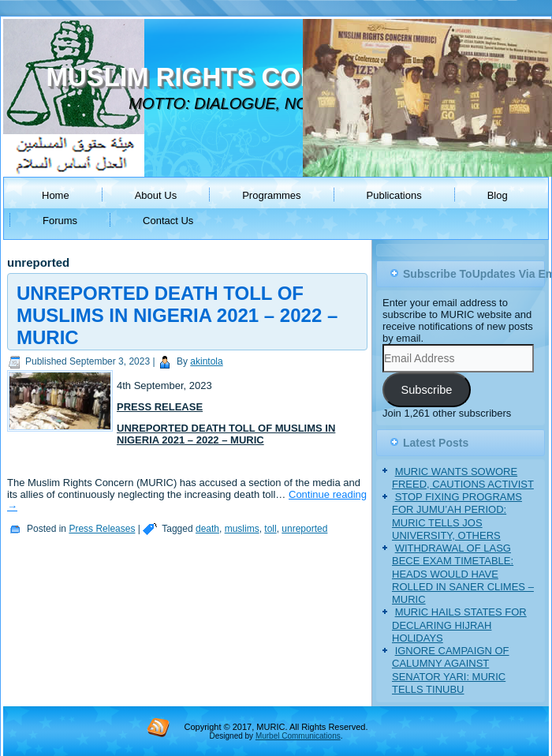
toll (270, 529)
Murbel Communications (298, 736)
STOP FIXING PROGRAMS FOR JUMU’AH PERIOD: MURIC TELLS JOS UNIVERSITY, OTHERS (457, 516)
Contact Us (168, 221)
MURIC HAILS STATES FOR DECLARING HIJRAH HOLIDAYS (459, 625)
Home (56, 195)
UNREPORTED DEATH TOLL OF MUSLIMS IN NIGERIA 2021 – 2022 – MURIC (177, 315)
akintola (206, 361)
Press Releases (102, 529)
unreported (304, 529)
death (207, 529)
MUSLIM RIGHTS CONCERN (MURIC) (274, 77)
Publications (394, 195)
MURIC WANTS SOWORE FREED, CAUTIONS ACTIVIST (463, 478)
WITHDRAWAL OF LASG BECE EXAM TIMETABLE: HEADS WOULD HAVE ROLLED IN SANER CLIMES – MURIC (463, 574)
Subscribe (426, 390)
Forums (60, 221)
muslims (242, 529)
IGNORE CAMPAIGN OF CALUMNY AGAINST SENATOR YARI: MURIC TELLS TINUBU (451, 670)
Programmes (271, 195)
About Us (156, 195)
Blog (498, 195)
